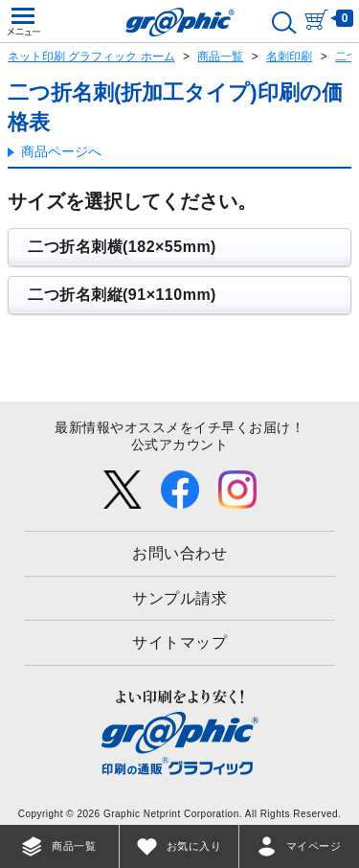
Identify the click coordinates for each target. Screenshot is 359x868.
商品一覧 (220, 57)
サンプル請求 (179, 598)
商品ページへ (61, 151)
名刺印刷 (289, 57)
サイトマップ (179, 642)
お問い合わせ (179, 553)
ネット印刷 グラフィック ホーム (91, 57)
